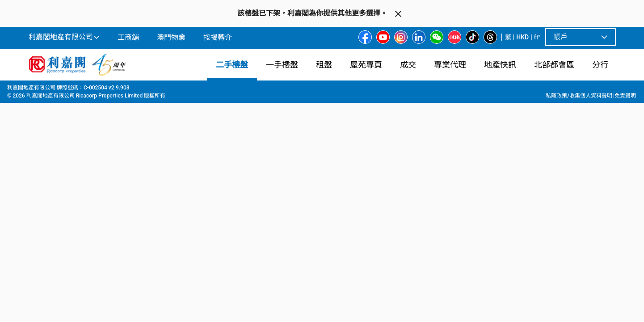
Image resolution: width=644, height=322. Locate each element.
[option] (48, 213)
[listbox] (333, 214)
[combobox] (217, 101)
